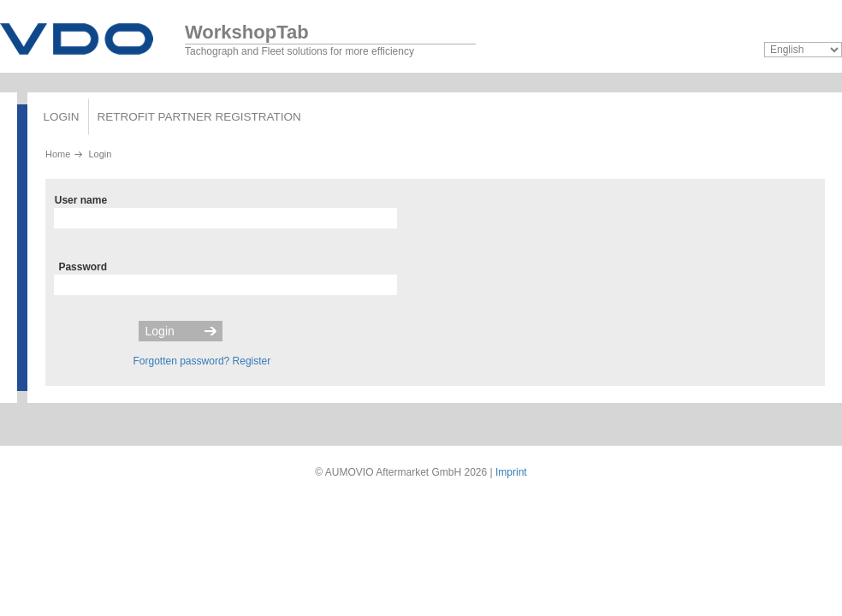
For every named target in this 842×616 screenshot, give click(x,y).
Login (62, 117)
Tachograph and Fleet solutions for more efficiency (330, 36)
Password (83, 267)
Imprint (511, 472)
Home (58, 154)
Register (252, 361)
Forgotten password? (182, 361)
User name (81, 200)
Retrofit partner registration (199, 117)
